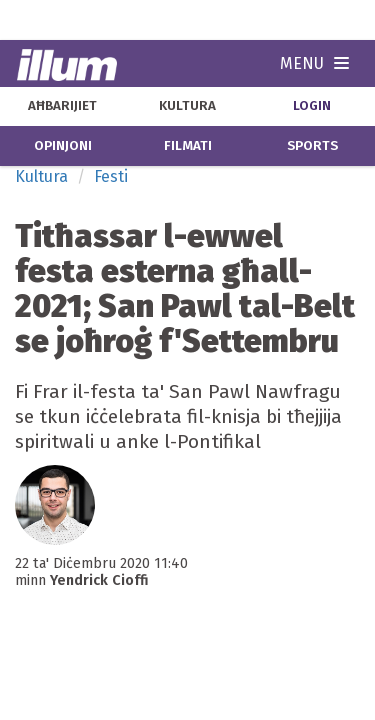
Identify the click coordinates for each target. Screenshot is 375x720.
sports (312, 146)
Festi (111, 176)
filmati (188, 146)
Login (312, 106)
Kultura (41, 176)
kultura (187, 106)
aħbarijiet (62, 106)
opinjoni (63, 146)
